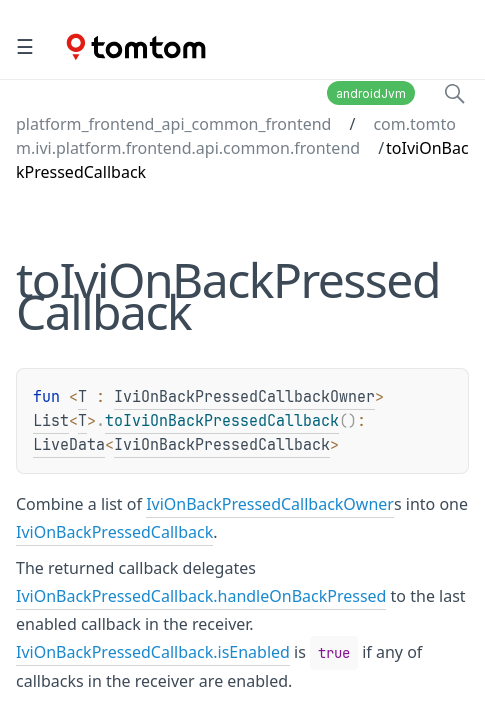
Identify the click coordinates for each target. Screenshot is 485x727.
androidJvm (371, 93)
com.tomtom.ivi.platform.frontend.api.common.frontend (236, 136)
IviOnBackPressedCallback (222, 445)
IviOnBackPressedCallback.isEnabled (153, 652)
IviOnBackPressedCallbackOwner (244, 397)
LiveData (69, 445)
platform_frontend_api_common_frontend (173, 124)
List (51, 421)
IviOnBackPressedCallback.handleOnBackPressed (201, 596)
